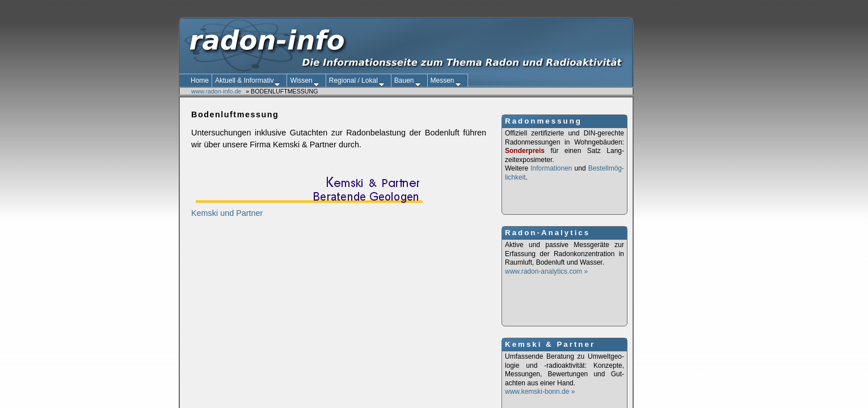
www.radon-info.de (216, 91)
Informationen (551, 168)
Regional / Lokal (357, 82)
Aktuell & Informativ (248, 82)
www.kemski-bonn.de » (541, 392)
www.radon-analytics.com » (546, 271)
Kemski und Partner (307, 209)
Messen (446, 82)
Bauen (408, 82)
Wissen (304, 82)
